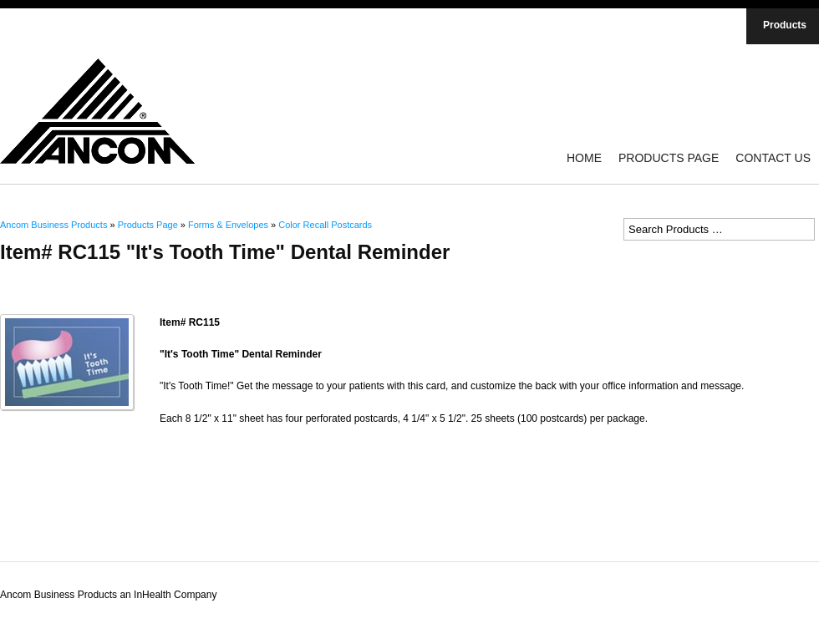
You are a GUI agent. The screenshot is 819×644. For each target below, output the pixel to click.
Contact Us (773, 158)
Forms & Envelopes (228, 225)
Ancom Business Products (53, 225)
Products (785, 25)
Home (584, 158)
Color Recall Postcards (325, 225)
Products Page (669, 158)
